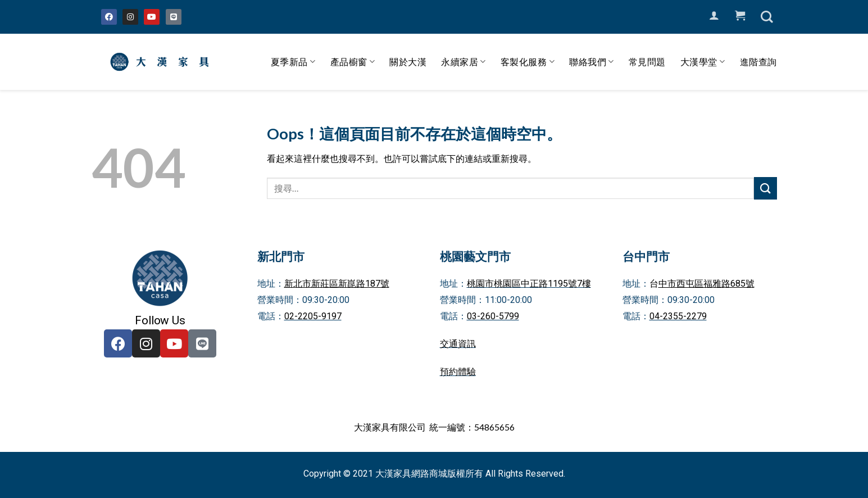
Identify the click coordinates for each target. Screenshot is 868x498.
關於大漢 (408, 62)
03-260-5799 (493, 316)
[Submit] (765, 188)
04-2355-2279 (678, 316)
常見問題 (647, 62)
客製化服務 (528, 62)
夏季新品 (293, 62)
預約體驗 (458, 372)
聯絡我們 (592, 62)
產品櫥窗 (353, 62)
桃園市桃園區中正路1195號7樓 (529, 284)
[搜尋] (767, 17)
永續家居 (463, 62)
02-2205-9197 (313, 316)
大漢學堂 (703, 62)
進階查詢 (758, 62)
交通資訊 (458, 344)
